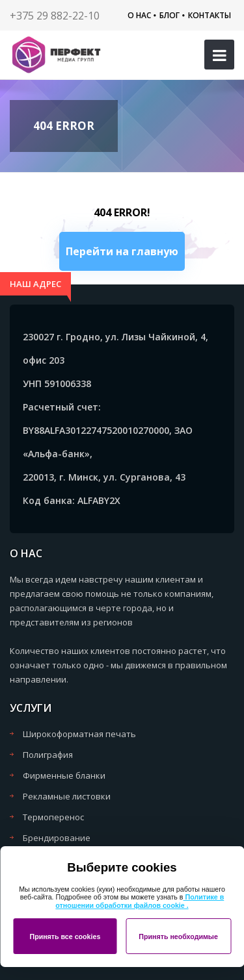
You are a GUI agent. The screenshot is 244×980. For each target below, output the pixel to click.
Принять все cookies (65, 936)
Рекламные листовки (67, 796)
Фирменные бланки (64, 775)
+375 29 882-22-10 (55, 16)
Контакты (210, 15)
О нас (139, 15)
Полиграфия (48, 755)
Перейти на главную (122, 251)
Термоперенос (53, 817)
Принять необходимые (178, 936)
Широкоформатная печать (79, 734)
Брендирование (57, 838)
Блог (169, 15)
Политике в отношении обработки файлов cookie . (140, 901)
